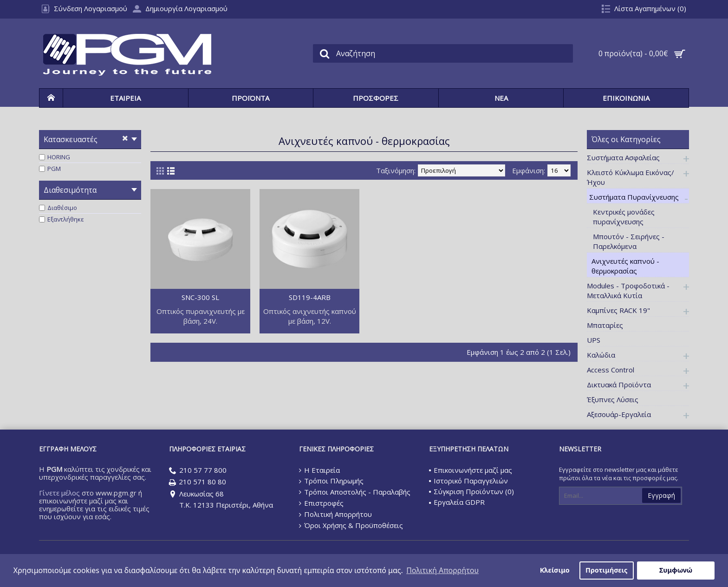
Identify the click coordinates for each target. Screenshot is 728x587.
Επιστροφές (321, 503)
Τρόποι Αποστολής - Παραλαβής (355, 492)
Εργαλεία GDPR (457, 502)
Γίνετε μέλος (59, 493)
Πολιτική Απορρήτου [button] (442, 570)
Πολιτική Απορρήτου (335, 514)
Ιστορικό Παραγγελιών (468, 481)
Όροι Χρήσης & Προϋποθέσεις (351, 525)
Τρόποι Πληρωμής (331, 481)
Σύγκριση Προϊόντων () (471, 491)
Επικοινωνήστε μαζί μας (471, 470)
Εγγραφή (661, 495)
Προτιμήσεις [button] (606, 570)
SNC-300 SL (200, 297)
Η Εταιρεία (319, 470)
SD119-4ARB (310, 297)
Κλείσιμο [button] (555, 570)
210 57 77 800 (198, 471)
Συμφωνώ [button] (676, 570)
